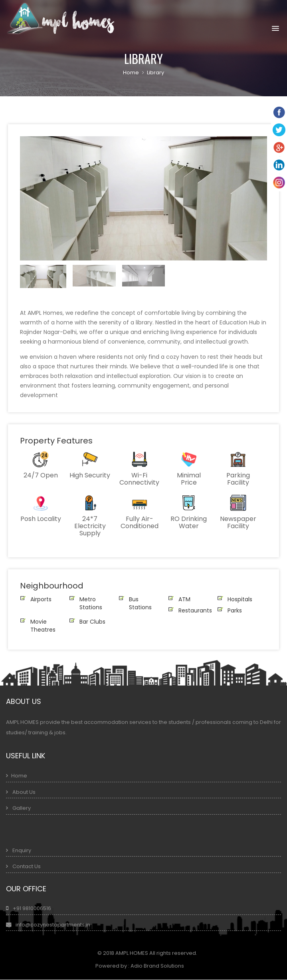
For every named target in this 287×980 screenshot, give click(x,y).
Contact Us (26, 866)
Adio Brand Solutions (153, 966)
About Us (23, 792)
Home (131, 73)
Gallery (22, 808)
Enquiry (22, 850)
